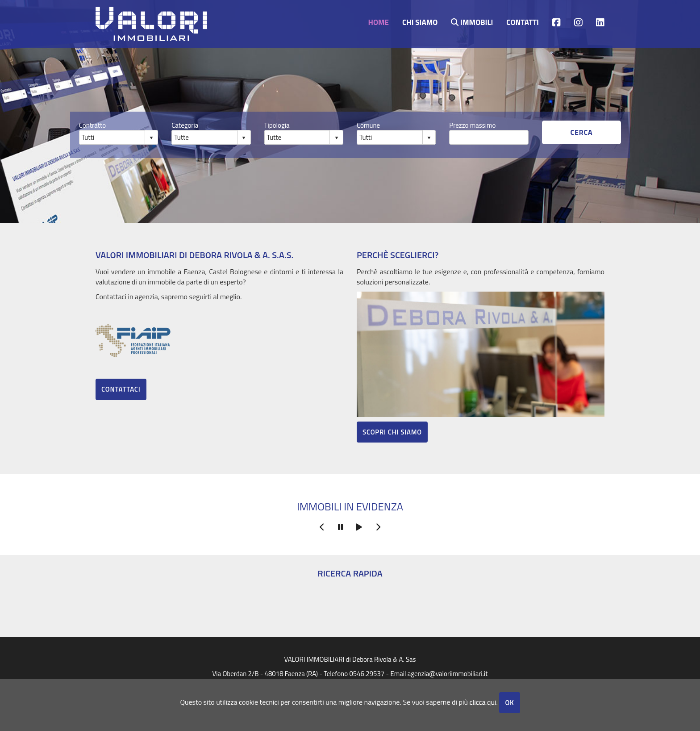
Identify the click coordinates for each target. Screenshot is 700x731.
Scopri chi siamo (392, 432)
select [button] (151, 138)
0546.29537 (367, 674)
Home (378, 22)
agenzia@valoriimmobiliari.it (448, 674)
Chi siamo (420, 22)
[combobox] (112, 137)
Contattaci (121, 389)
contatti (523, 22)
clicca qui (483, 702)
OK (509, 703)
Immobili (472, 22)
